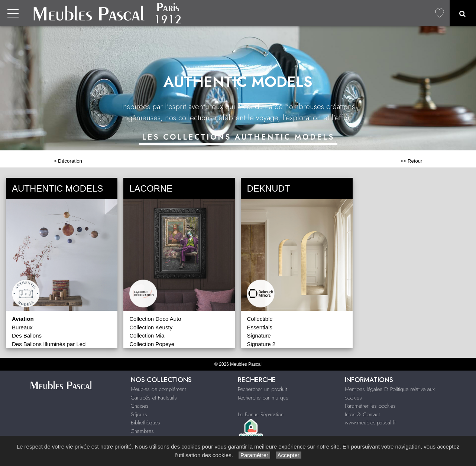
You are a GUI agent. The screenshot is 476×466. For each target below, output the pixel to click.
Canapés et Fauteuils (154, 398)
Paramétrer (254, 455)
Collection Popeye (152, 344)
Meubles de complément (158, 389)
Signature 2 (261, 344)
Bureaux (22, 327)
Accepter (289, 455)
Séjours (139, 414)
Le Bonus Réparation (261, 414)
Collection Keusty (151, 327)
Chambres (142, 431)
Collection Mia (147, 335)
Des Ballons (27, 335)
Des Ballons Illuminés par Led (49, 344)
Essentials (259, 327)
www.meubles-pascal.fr (370, 423)
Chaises (140, 406)
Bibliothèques (145, 423)
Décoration (70, 161)
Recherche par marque (263, 398)
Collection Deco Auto (155, 319)
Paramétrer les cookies (370, 406)
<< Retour (412, 161)
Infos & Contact (362, 414)
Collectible (260, 319)
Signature (259, 335)
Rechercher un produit (262, 389)
